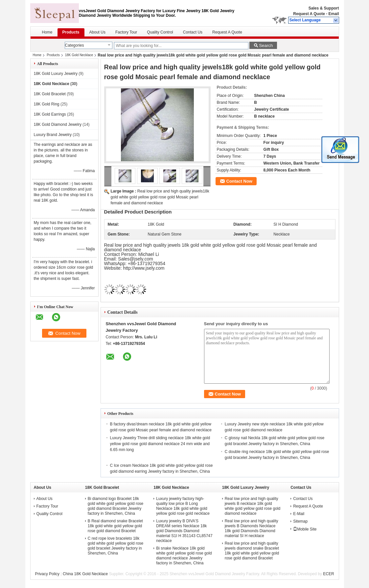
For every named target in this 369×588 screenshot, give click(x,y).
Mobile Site (305, 529)
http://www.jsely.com (144, 268)
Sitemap (300, 521)
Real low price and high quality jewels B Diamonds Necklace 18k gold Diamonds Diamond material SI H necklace (252, 528)
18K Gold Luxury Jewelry (56, 74)
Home (47, 32)
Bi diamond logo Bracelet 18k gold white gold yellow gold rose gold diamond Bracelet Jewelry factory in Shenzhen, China (115, 506)
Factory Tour (126, 32)
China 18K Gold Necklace (85, 574)
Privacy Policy (47, 574)
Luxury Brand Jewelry (53, 135)
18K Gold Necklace (79, 55)
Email (334, 14)
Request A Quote (309, 14)
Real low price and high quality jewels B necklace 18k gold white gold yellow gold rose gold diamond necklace (253, 506)
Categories (75, 45)
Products (71, 32)
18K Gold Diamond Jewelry (58, 124)
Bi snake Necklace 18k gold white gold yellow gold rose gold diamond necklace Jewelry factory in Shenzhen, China (184, 556)
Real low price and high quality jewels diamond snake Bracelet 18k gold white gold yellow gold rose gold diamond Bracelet (252, 551)
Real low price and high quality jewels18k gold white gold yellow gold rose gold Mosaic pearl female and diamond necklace (160, 197)
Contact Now (239, 181)
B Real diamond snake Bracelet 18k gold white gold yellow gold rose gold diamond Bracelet (115, 526)
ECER (328, 574)
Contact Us (193, 32)
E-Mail (299, 514)
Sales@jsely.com (136, 259)
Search (266, 45)
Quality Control (160, 32)
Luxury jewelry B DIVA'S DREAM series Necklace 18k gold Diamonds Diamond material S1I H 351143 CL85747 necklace (184, 531)
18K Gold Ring (47, 104)
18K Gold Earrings (50, 114)
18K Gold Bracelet (50, 94)
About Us (97, 32)
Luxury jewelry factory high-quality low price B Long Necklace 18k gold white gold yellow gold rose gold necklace (183, 506)
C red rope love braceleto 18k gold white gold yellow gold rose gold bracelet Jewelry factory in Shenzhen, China (115, 546)
